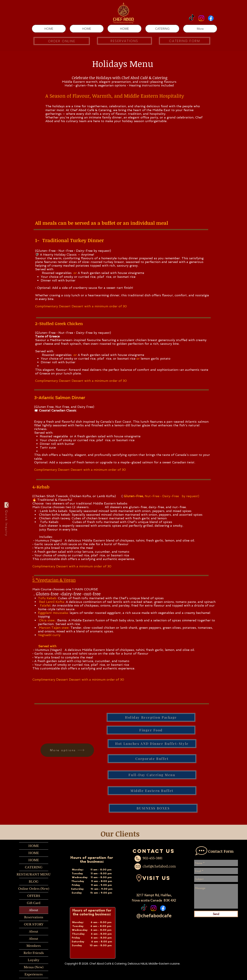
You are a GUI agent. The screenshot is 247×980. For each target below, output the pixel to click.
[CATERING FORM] (185, 41)
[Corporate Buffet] (152, 759)
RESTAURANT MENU (34, 874)
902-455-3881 (152, 858)
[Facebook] (211, 18)
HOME (34, 846)
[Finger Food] (151, 730)
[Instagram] (201, 18)
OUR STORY (34, 924)
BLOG (34, 882)
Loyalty (34, 960)
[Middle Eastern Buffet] (152, 791)
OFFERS (34, 896)
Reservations (34, 917)
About (34, 910)
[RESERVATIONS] (124, 41)
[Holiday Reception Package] (151, 717)
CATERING (34, 867)
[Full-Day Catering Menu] (152, 775)
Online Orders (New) (34, 889)
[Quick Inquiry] (7, 519)
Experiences (34, 974)
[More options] (67, 750)
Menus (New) (34, 967)
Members (34, 946)
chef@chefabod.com (159, 866)
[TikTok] (192, 18)
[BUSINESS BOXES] (153, 808)
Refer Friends (34, 953)
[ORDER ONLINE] (62, 41)
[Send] (216, 914)
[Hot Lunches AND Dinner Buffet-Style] (152, 744)
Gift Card (34, 903)
